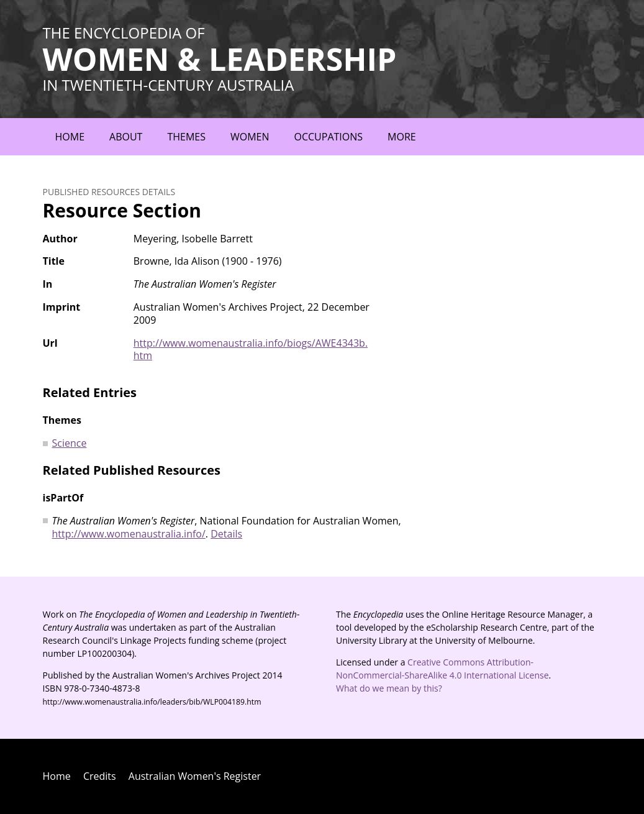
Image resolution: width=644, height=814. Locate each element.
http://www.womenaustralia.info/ (129, 534)
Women (250, 137)
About (126, 137)
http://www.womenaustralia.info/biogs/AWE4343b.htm (251, 350)
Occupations (329, 137)
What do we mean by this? (389, 688)
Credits (100, 776)
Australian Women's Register (195, 776)
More (402, 137)
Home (70, 137)
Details (226, 534)
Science (70, 443)
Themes (186, 137)
